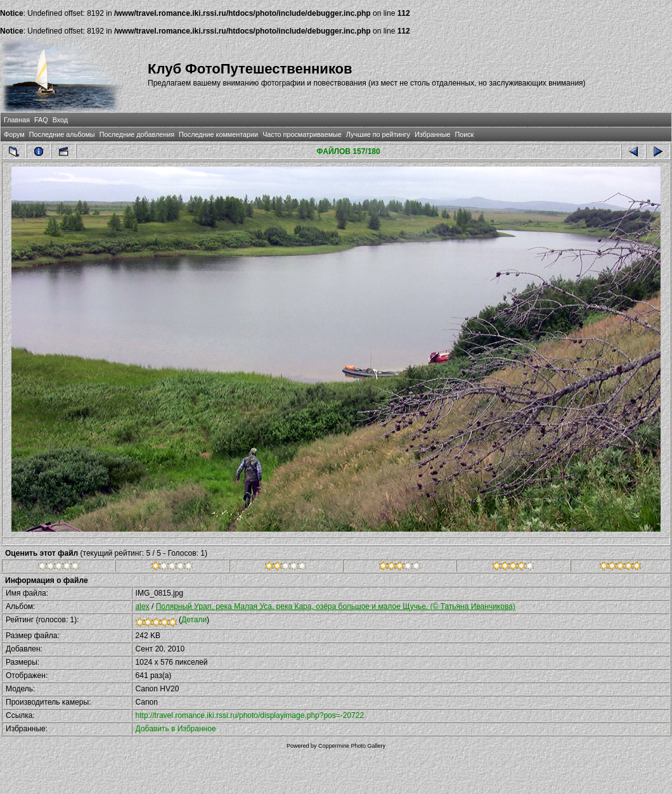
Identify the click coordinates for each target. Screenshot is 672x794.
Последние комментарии (218, 134)
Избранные (432, 134)
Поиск (464, 134)
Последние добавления (137, 134)
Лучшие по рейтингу (378, 134)
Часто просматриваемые (302, 134)
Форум (14, 134)
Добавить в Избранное (176, 729)
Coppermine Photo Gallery (352, 746)
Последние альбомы (62, 134)
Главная (17, 120)
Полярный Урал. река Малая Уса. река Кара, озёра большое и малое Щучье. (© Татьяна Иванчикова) (336, 606)
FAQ (41, 120)
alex (143, 606)
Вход (60, 120)
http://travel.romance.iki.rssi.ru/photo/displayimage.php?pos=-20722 (250, 715)
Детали (194, 620)
